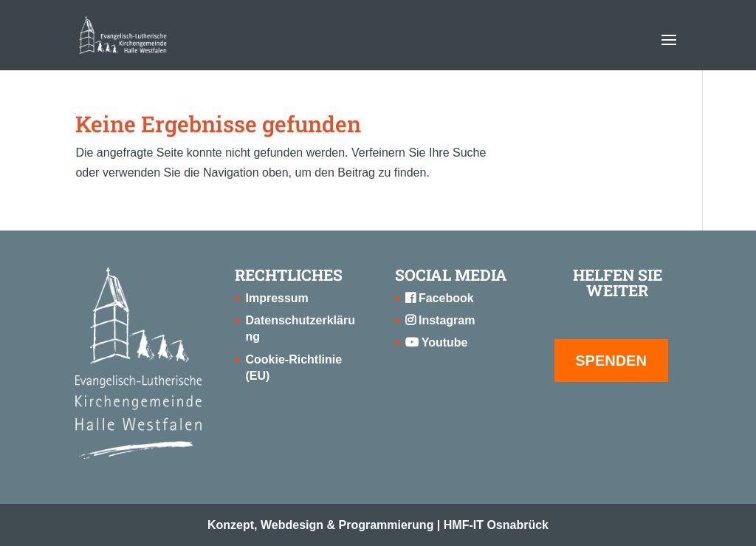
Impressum (276, 298)
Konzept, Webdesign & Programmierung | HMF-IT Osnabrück (378, 525)
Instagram (440, 320)
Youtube (437, 342)
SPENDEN (611, 361)
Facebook (440, 298)
